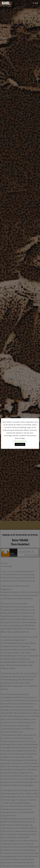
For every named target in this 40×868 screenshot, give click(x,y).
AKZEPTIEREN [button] (20, 444)
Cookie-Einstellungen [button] (20, 441)
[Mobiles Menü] (35, 3)
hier (23, 438)
